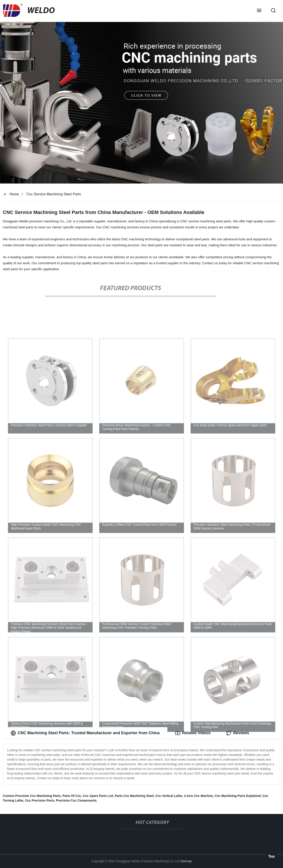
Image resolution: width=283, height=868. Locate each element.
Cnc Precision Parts (40, 800)
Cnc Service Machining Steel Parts (54, 194)
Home (14, 194)
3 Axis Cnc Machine (198, 796)
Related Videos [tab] (193, 733)
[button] (259, 11)
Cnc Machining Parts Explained (238, 796)
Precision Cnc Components (76, 800)
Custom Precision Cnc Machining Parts (32, 796)
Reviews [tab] (238, 733)
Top (272, 856)
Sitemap (186, 861)
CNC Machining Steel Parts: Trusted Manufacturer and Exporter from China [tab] (85, 733)
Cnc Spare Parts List (98, 796)
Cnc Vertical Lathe (169, 796)
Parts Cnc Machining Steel (134, 796)
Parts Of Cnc (72, 796)
